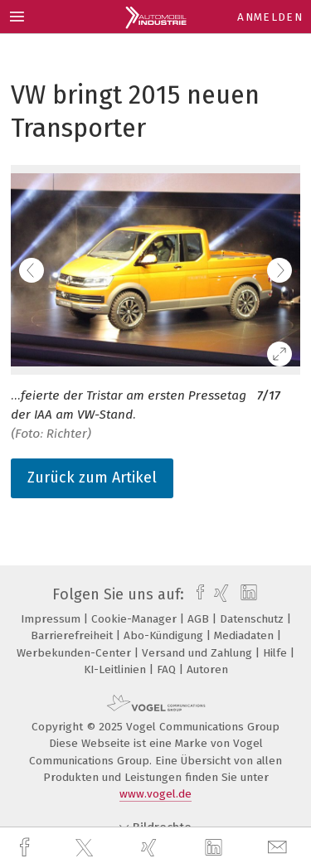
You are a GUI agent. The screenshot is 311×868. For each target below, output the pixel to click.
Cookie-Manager (136, 619)
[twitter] (86, 848)
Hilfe (277, 653)
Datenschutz (253, 619)
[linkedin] (216, 848)
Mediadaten (245, 635)
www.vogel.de (155, 794)
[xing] (151, 848)
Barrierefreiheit (73, 635)
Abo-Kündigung (165, 635)
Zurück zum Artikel (92, 478)
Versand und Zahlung (199, 653)
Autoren (207, 669)
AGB (200, 619)
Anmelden (270, 17)
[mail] (279, 848)
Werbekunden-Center (75, 653)
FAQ (168, 669)
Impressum (52, 619)
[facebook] (27, 848)
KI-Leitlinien (117, 669)
